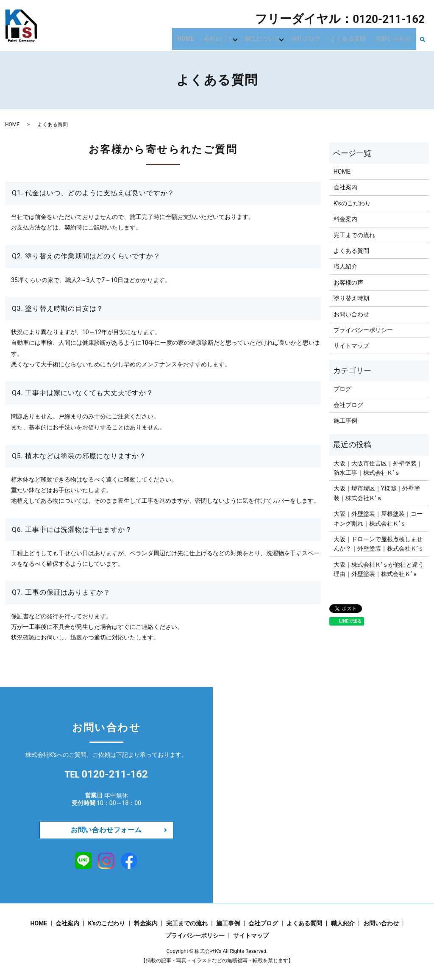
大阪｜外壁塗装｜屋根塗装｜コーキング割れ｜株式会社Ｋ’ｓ (378, 518)
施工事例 (345, 421)
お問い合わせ (395, 38)
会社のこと (232, 38)
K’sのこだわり (352, 203)
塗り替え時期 (351, 298)
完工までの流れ (354, 235)
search (423, 39)
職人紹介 (345, 266)
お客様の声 (348, 282)
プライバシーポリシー (363, 330)
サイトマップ (351, 346)
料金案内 (345, 219)
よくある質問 (354, 38)
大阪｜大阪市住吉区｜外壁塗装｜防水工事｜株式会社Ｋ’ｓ (378, 468)
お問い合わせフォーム (106, 830)
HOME (203, 38)
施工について (274, 38)
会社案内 (345, 187)
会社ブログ (315, 38)
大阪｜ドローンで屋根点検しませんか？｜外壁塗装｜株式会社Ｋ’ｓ (379, 544)
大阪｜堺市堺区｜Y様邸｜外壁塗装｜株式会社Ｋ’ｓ (377, 493)
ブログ (342, 389)
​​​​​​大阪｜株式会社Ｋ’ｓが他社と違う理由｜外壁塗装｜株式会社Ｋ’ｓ (379, 569)
